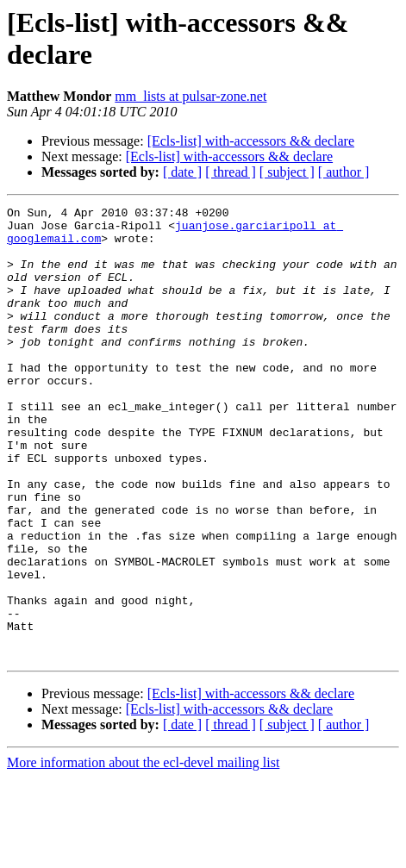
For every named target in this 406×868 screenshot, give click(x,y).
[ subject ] (287, 172)
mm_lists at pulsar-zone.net (191, 96)
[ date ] (182, 172)
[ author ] (344, 172)
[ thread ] (231, 172)
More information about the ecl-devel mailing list (143, 853)
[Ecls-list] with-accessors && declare (251, 141)
